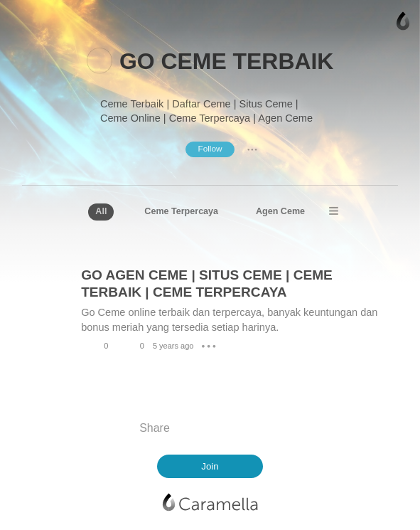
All (101, 211)
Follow (210, 149)
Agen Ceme (280, 211)
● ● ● (252, 149)
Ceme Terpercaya (181, 211)
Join (210, 466)
